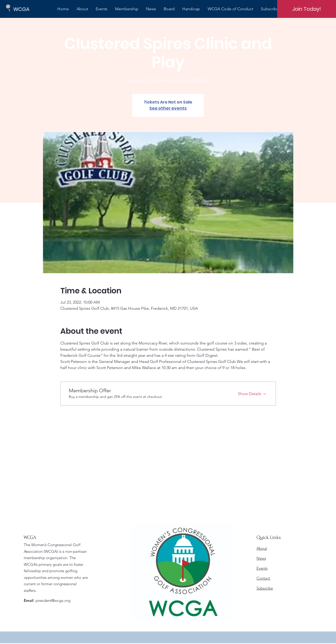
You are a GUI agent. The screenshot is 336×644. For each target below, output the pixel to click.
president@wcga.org (53, 600)
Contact (263, 578)
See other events (168, 108)
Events (262, 568)
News (261, 558)
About (262, 548)
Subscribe (265, 588)
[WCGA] (31, 9)
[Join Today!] (307, 9)
